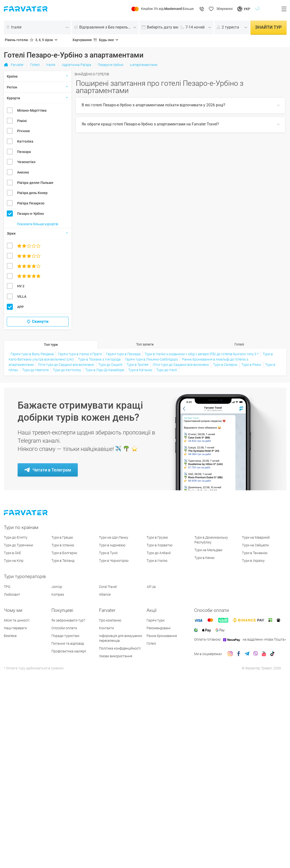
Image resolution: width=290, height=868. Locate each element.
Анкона (23, 172)
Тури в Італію (157, 561)
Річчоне (24, 131)
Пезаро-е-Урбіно (31, 214)
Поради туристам (65, 636)
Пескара (24, 152)
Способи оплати (64, 628)
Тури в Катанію (140, 370)
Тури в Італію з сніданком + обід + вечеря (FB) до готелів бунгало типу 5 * (202, 354)
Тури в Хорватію (159, 545)
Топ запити (145, 344)
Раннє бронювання (162, 636)
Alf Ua (151, 587)
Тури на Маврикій (256, 537)
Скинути (40, 321)
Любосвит (12, 594)
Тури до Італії (167, 370)
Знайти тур (268, 27)
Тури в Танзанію (255, 553)
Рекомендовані (159, 628)
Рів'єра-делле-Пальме (35, 183)
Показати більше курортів (38, 224)
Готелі (239, 344)
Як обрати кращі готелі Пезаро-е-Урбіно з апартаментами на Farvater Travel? (150, 124)
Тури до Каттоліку (67, 370)
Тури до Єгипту (16, 537)
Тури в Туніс (108, 553)
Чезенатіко (26, 162)
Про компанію (110, 620)
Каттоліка (25, 141)
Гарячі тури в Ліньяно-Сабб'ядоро (151, 359)
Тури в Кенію (204, 558)
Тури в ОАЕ (12, 553)
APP (20, 307)
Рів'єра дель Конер (32, 193)
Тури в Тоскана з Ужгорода (99, 359)
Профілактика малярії (69, 651)
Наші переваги (15, 628)
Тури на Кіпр (14, 561)
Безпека (10, 636)
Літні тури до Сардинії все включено (66, 365)
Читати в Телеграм (52, 470)
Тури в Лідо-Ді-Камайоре (105, 370)
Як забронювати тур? (68, 620)
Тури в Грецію (62, 537)
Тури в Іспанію (63, 545)
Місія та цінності (17, 620)
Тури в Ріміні (251, 365)
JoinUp (57, 587)
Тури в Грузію (157, 537)
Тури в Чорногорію (114, 561)
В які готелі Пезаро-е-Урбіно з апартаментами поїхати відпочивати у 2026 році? (153, 105)
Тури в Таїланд (63, 561)
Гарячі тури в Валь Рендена (32, 354)
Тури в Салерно (225, 365)
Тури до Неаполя (35, 370)
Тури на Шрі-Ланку (114, 537)
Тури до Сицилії (110, 365)
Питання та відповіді (68, 644)
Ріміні (22, 121)
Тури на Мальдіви (208, 550)
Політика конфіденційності (120, 648)
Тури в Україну (253, 561)
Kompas (58, 594)
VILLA (22, 297)
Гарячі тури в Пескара (123, 354)
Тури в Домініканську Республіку (211, 540)
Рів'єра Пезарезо (31, 203)
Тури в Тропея (138, 365)
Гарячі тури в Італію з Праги (80, 354)
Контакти (106, 628)
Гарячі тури (156, 620)
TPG (7, 587)
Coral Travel (108, 587)
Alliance (105, 594)
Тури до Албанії (159, 553)
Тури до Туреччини (18, 545)
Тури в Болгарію (64, 553)
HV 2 (21, 286)
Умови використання (116, 656)
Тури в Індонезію (112, 545)
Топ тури (51, 345)
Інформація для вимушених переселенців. (121, 638)
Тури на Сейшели (255, 545)
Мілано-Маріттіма (32, 110)
